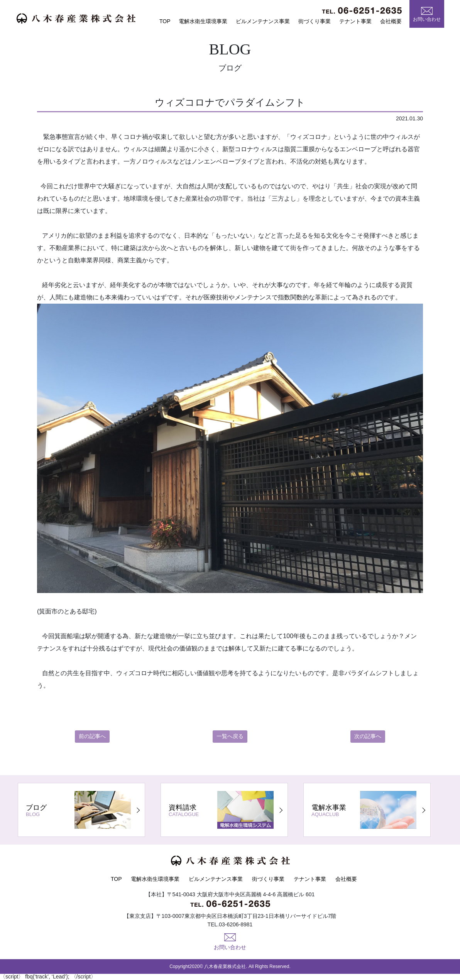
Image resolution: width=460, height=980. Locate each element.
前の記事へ (92, 737)
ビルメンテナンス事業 (263, 21)
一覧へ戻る (230, 737)
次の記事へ (368, 737)
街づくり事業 (315, 21)
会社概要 (391, 21)
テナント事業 (355, 21)
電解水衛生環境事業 (203, 21)
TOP (165, 21)
